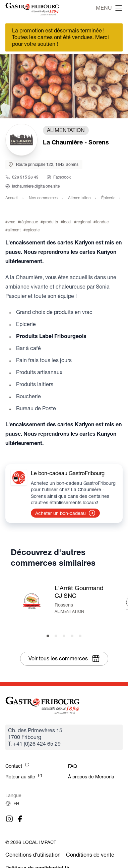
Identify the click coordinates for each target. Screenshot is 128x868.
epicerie (33, 230)
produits (50, 222)
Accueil (12, 198)
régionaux (29, 222)
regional (84, 222)
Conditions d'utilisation (33, 855)
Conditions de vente (90, 855)
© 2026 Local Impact (31, 842)
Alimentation (79, 198)
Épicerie (108, 198)
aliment (14, 230)
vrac (11, 222)
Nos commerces (43, 198)
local (67, 222)
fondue (102, 222)
